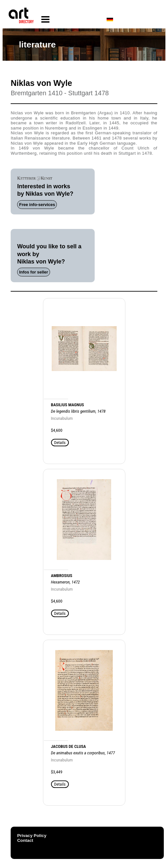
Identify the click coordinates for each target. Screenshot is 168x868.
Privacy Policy (32, 836)
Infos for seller (34, 272)
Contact (25, 840)
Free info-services (37, 205)
